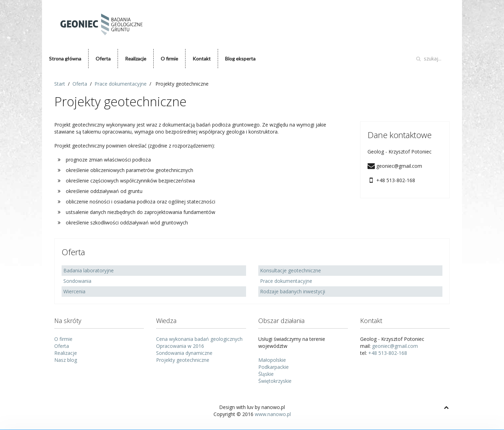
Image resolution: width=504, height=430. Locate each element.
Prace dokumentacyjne (286, 281)
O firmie (169, 59)
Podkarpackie (274, 367)
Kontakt (202, 59)
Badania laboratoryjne (89, 270)
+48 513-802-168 (388, 353)
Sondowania (77, 281)
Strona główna (65, 59)
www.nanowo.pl (273, 414)
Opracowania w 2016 (180, 346)
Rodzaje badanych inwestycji (293, 291)
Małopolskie (272, 360)
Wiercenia (74, 291)
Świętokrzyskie (275, 381)
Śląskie (266, 374)
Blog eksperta (240, 59)
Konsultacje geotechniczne (290, 270)
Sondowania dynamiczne (184, 353)
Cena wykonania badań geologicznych (199, 339)
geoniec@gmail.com (395, 346)
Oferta (103, 59)
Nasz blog (66, 360)
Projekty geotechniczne (183, 360)
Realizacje (136, 59)
